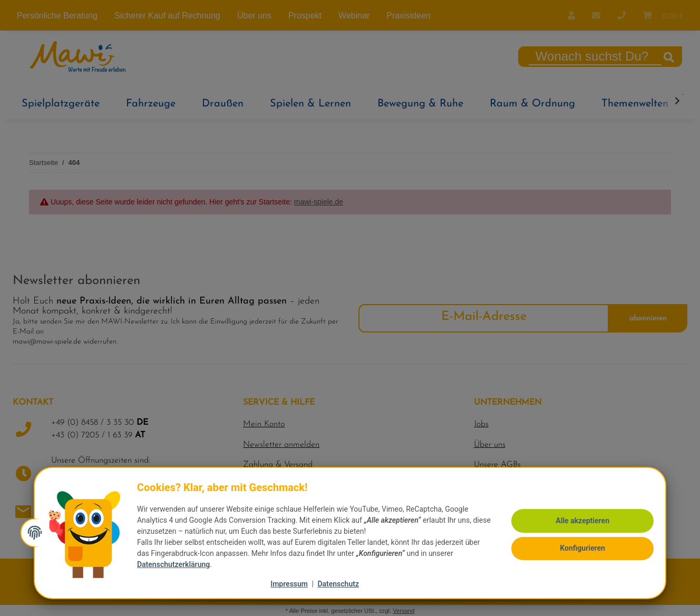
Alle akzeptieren (579, 521)
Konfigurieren (579, 547)
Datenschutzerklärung (177, 564)
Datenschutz (338, 584)
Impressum (289, 584)
